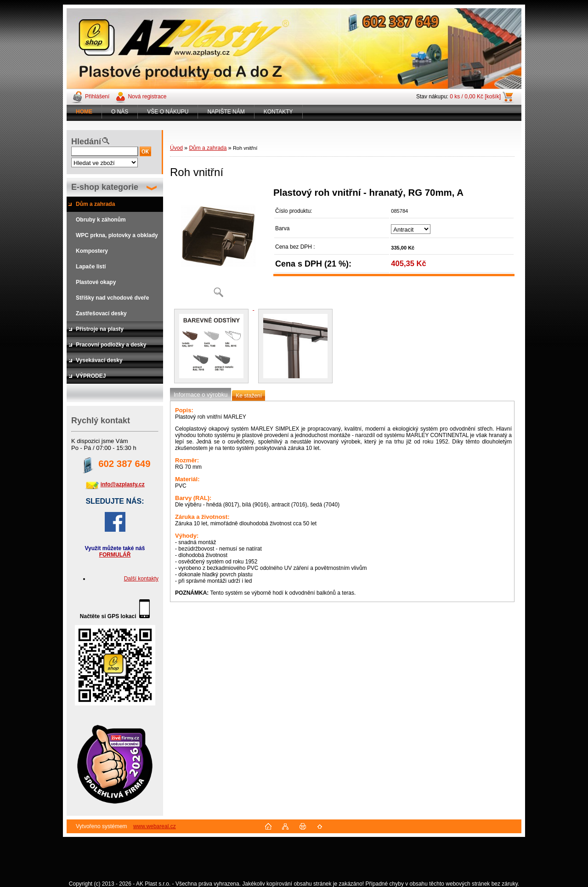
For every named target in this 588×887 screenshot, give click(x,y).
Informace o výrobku (201, 395)
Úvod (176, 148)
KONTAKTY (278, 112)
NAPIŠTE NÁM (226, 112)
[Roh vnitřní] (218, 246)
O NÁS (120, 112)
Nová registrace (147, 97)
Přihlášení (97, 97)
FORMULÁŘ (115, 555)
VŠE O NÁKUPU (168, 112)
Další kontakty (141, 579)
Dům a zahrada (208, 148)
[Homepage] (84, 112)
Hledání (86, 142)
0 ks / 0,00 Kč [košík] (475, 97)
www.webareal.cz (155, 826)
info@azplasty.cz (123, 484)
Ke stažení (249, 396)
